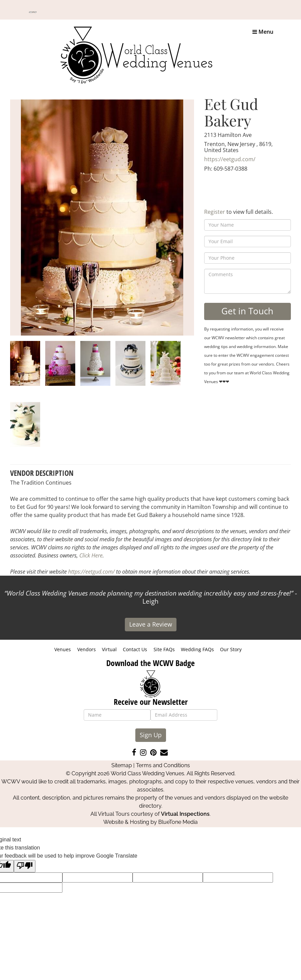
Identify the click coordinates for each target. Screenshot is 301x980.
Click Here (91, 555)
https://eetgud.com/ (230, 159)
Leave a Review (151, 624)
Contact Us (135, 649)
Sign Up (151, 735)
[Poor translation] (25, 866)
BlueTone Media (178, 822)
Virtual (109, 649)
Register (215, 212)
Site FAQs (164, 649)
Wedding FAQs (197, 649)
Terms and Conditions (163, 765)
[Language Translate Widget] (33, 12)
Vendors (87, 649)
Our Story (231, 649)
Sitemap (122, 765)
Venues (63, 649)
